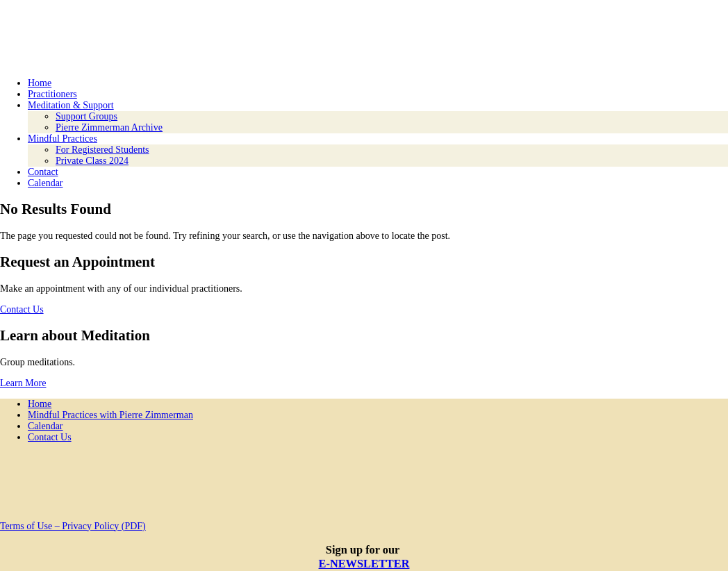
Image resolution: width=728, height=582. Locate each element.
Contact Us (22, 309)
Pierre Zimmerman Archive (109, 127)
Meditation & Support (71, 105)
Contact (43, 172)
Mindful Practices (63, 139)
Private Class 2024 (92, 161)
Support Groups (86, 116)
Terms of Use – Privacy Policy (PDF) (73, 526)
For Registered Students (102, 150)
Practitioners (52, 94)
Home (40, 83)
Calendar (45, 183)
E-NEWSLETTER (364, 564)
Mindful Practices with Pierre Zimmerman (110, 415)
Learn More (23, 383)
